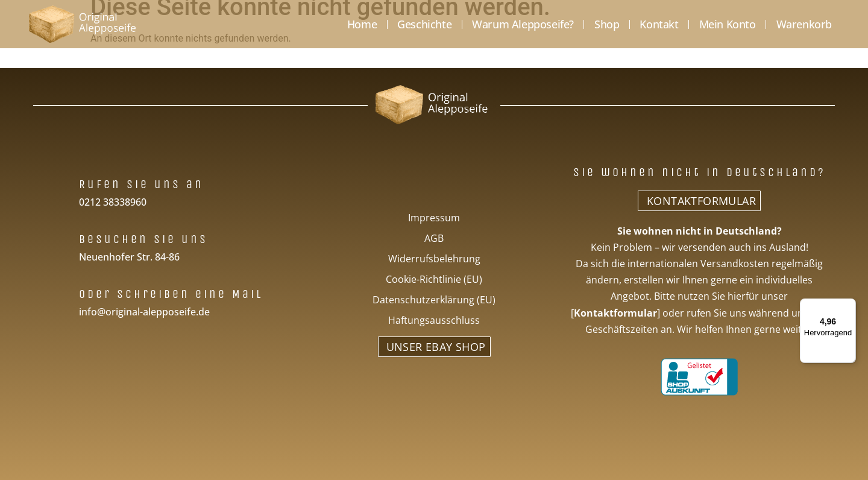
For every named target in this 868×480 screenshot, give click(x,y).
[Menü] (849, 306)
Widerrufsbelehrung (434, 259)
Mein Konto (728, 24)
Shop (607, 24)
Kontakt (659, 24)
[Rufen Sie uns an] (59, 183)
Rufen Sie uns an (141, 184)
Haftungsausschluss (434, 320)
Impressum (434, 218)
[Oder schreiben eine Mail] (59, 293)
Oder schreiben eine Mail (171, 294)
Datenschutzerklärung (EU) (434, 300)
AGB (434, 238)
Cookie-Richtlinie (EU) (434, 279)
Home (362, 24)
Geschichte (424, 24)
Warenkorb (804, 24)
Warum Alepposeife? (523, 24)
